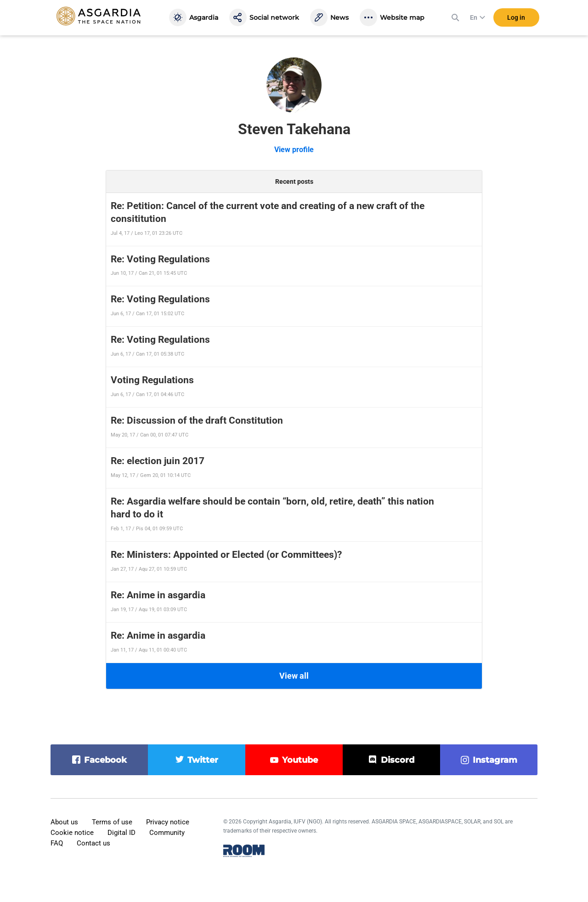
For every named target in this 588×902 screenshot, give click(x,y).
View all (294, 676)
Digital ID (122, 833)
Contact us (93, 843)
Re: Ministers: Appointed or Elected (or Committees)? (226, 555)
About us (64, 822)
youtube (300, 760)
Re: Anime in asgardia (158, 595)
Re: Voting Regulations (160, 259)
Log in (516, 18)
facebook (105, 760)
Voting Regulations (152, 380)
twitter (203, 760)
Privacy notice (168, 822)
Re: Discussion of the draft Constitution (197, 420)
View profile (294, 150)
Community (167, 833)
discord (398, 760)
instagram (495, 760)
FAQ (57, 843)
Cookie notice (72, 833)
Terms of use (112, 822)
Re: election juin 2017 (158, 461)
